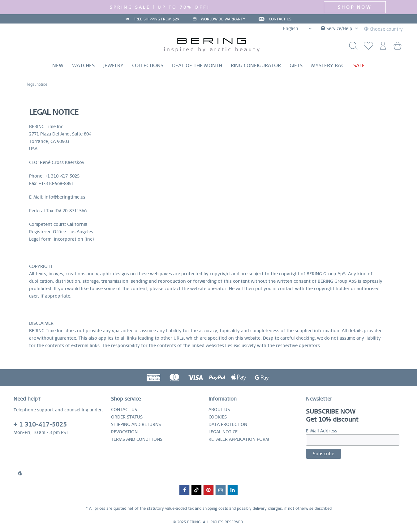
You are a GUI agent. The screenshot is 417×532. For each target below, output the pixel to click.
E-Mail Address (322, 431)
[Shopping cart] (397, 47)
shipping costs (215, 508)
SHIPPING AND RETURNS (136, 424)
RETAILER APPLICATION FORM (239, 439)
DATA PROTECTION (228, 424)
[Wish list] (367, 47)
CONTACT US (280, 19)
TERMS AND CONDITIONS (137, 439)
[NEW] (58, 65)
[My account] (382, 47)
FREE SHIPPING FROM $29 (156, 19)
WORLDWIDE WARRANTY (223, 19)
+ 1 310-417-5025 (40, 425)
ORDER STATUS (127, 417)
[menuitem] (367, 47)
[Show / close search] (352, 47)
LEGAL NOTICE (223, 432)
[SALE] (359, 65)
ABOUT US (219, 410)
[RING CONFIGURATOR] (256, 65)
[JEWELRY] (113, 65)
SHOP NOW (355, 7)
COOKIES (218, 417)
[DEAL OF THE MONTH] (197, 65)
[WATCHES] (83, 65)
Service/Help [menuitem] (337, 28)
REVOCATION (124, 432)
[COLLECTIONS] (148, 65)
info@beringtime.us (65, 197)
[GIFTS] (296, 65)
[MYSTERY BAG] (328, 65)
